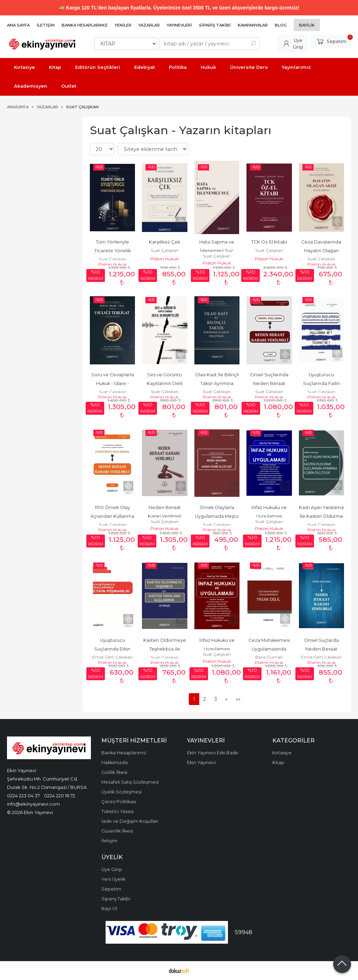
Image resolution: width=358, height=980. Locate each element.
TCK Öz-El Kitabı (269, 242)
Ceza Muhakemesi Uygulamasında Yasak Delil (270, 649)
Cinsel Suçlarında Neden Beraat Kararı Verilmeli (270, 383)
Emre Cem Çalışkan (113, 657)
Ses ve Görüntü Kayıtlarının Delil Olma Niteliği (165, 383)
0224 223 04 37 (23, 796)
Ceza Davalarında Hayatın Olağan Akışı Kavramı (322, 251)
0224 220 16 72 (60, 796)
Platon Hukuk (112, 264)
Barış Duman (269, 657)
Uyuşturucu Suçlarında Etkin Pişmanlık (113, 649)
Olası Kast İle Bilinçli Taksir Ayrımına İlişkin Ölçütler (217, 383)
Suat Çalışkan (113, 259)
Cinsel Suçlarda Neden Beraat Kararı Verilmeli (322, 649)
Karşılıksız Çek (164, 242)
